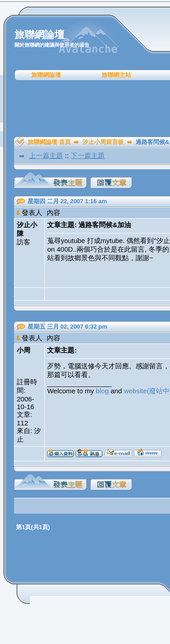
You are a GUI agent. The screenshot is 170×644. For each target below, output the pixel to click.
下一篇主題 (88, 155)
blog (102, 391)
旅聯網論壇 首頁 (49, 142)
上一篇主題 (46, 155)
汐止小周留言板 (103, 142)
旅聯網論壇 (46, 75)
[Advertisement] (88, 109)
